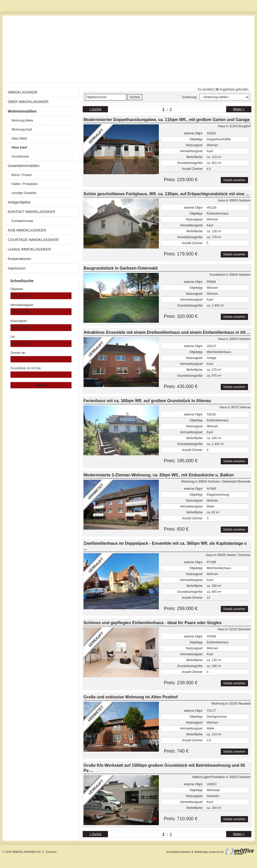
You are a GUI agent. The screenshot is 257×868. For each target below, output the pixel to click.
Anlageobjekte (19, 202)
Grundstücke (20, 156)
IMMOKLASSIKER (23, 92)
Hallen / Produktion (25, 184)
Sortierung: (190, 97)
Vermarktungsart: (22, 305)
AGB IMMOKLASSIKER (27, 230)
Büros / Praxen (22, 175)
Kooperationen (19, 259)
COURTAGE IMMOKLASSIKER (33, 240)
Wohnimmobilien (22, 111)
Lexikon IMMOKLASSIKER (29, 249)
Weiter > (239, 109)
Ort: (13, 337)
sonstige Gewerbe (24, 193)
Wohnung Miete (22, 121)
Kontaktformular (22, 221)
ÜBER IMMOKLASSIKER (28, 102)
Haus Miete (19, 138)
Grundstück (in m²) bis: (26, 368)
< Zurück (95, 109)
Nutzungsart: (19, 321)
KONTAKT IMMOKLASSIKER (31, 212)
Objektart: (17, 289)
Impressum (17, 268)
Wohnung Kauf (22, 130)
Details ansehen (234, 180)
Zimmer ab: (18, 353)
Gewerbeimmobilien (24, 166)
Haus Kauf (19, 147)
